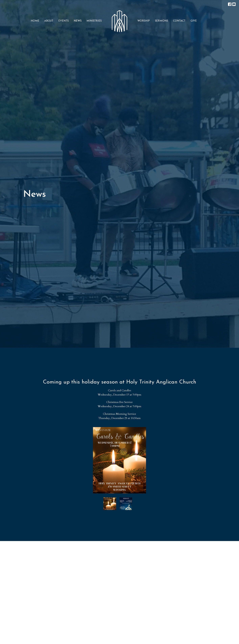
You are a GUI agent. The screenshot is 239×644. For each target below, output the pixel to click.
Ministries (94, 21)
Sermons (161, 21)
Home (35, 21)
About (49, 21)
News (78, 21)
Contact (179, 21)
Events (63, 21)
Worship (144, 21)
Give (194, 21)
